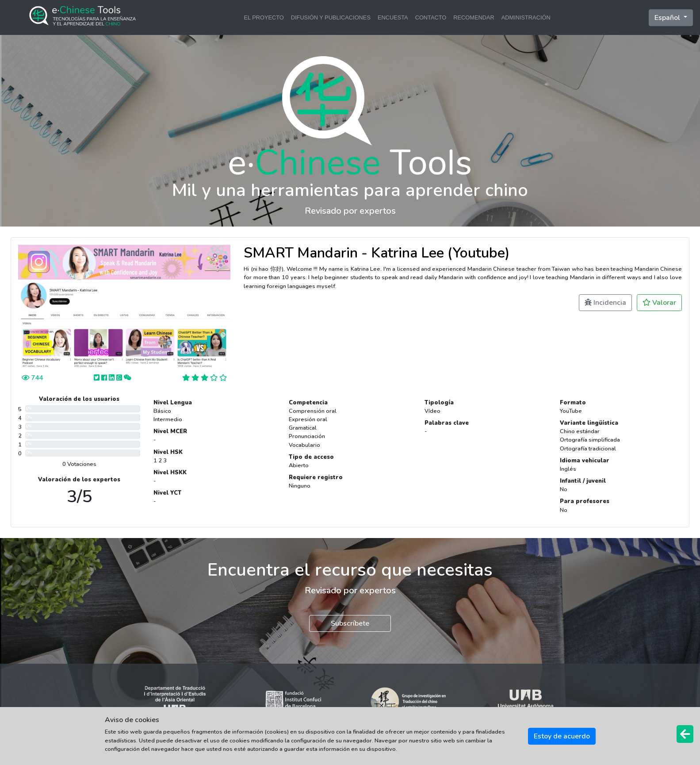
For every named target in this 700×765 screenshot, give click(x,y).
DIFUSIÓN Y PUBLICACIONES (331, 17)
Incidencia (605, 303)
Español (668, 18)
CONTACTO (431, 17)
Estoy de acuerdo (562, 736)
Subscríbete (350, 623)
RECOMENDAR (474, 17)
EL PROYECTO (264, 17)
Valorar (659, 303)
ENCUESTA (393, 17)
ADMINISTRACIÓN (526, 17)
